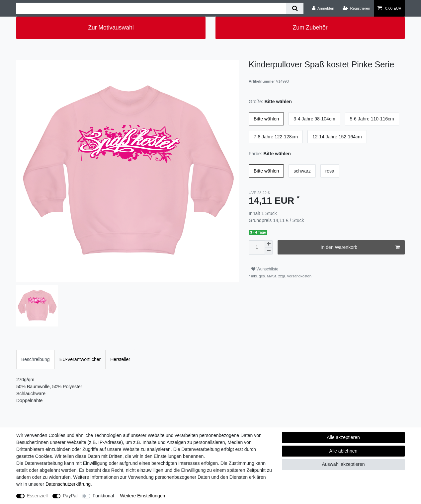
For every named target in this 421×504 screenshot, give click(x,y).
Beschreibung (36, 359)
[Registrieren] (356, 8)
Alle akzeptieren (343, 437)
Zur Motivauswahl (111, 28)
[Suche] (295, 8)
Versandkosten (299, 276)
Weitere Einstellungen (142, 496)
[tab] (36, 360)
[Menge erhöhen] (269, 244)
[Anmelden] (323, 8)
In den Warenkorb (360, 248)
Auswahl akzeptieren (343, 464)
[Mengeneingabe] (257, 247)
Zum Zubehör (310, 28)
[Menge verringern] (269, 251)
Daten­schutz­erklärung (68, 484)
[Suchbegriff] (151, 8)
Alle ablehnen (343, 451)
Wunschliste (265, 269)
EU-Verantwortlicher (80, 359)
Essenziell (37, 496)
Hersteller (120, 359)
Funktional (103, 496)
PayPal (70, 496)
